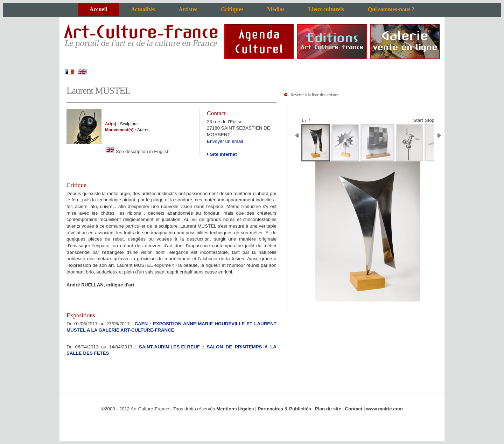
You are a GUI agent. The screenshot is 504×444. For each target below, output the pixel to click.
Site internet (223, 154)
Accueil (99, 9)
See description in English (137, 151)
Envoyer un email (225, 141)
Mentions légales (235, 409)
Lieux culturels (326, 9)
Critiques (232, 9)
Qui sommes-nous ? (391, 9)
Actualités (143, 9)
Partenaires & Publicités (284, 409)
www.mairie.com (384, 409)
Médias (276, 9)
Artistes (188, 9)
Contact (354, 409)
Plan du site (328, 409)
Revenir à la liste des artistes (314, 95)
